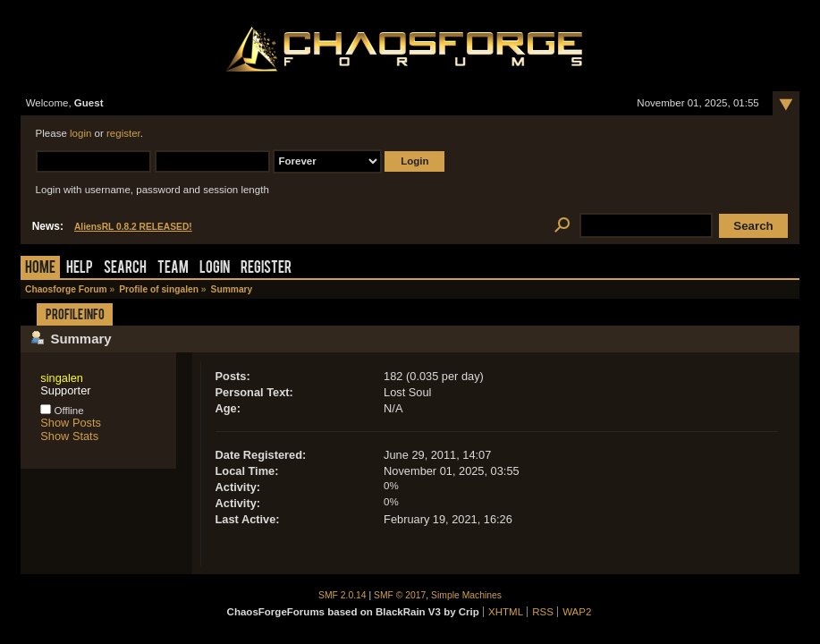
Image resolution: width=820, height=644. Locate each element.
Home (40, 269)
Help (80, 269)
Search (125, 269)
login (80, 133)
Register (266, 269)
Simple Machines (466, 595)
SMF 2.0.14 (342, 595)
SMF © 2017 (400, 595)
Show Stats (69, 436)
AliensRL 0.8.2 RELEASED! (133, 227)
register (123, 133)
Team (173, 269)
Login (215, 269)
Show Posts (71, 423)
